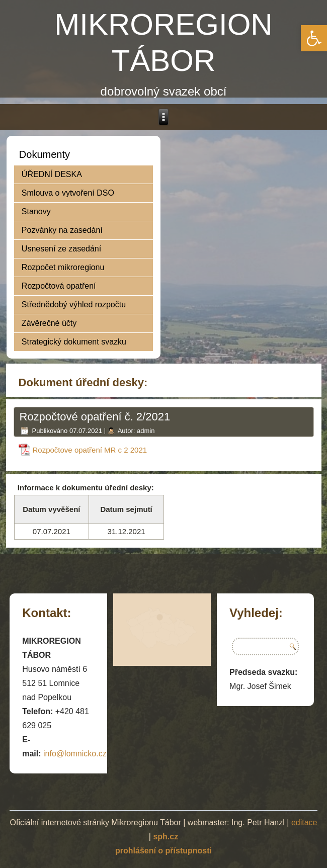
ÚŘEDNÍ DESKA (52, 174)
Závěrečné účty (49, 323)
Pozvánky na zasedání (62, 230)
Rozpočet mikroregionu (63, 267)
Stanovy (36, 211)
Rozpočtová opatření (59, 286)
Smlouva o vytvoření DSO (68, 193)
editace (304, 822)
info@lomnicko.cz (75, 754)
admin (146, 431)
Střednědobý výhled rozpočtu (74, 305)
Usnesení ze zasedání (61, 249)
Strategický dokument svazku (74, 342)
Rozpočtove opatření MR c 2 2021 (90, 450)
